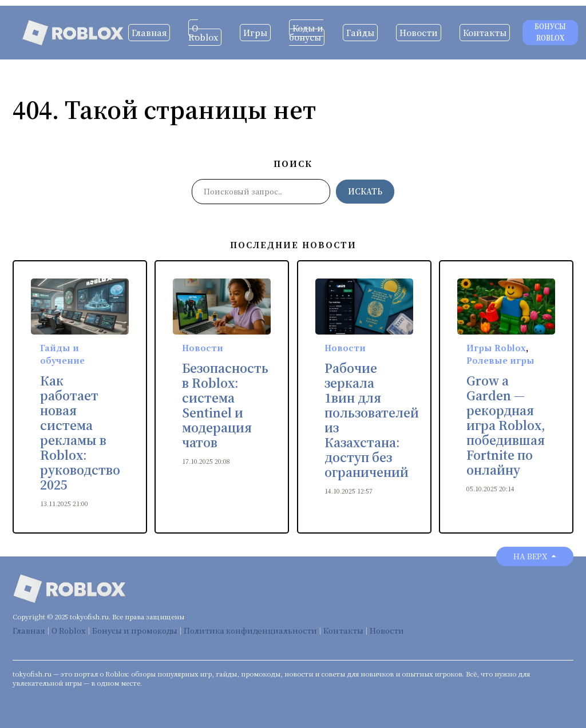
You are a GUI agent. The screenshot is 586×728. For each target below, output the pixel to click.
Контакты (485, 33)
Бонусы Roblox (550, 32)
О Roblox (203, 33)
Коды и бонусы (306, 33)
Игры (255, 33)
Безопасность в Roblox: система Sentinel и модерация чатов (225, 405)
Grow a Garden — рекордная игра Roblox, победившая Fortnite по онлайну (506, 425)
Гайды (360, 33)
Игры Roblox (496, 348)
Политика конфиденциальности (250, 630)
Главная (149, 33)
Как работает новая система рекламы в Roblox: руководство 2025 (80, 433)
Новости (419, 33)
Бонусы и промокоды (135, 630)
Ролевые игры (500, 360)
